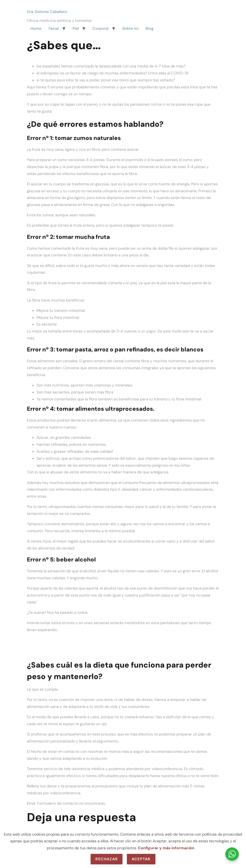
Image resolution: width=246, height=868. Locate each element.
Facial (54, 28)
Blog (150, 28)
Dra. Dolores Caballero (47, 12)
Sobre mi (130, 28)
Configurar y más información (166, 848)
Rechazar (107, 859)
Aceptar (141, 859)
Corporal (101, 28)
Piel (76, 28)
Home (36, 28)
